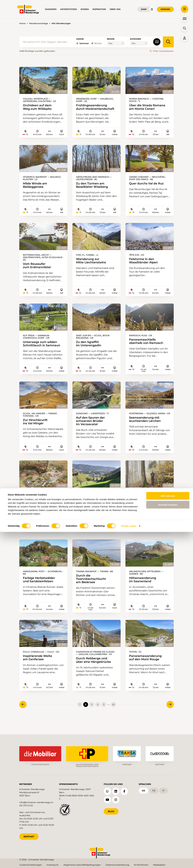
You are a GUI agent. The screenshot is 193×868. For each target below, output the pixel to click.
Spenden (165, 9)
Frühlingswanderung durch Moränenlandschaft (93, 109)
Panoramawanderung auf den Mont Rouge (147, 669)
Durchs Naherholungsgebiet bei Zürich (40, 508)
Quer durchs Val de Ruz (148, 188)
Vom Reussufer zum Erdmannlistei (38, 271)
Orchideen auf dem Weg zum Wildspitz (39, 107)
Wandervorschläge (39, 23)
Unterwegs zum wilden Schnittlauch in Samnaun (43, 349)
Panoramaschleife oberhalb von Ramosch (148, 347)
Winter (97, 43)
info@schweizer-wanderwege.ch (36, 801)
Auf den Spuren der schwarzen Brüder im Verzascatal (92, 428)
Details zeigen (129, 862)
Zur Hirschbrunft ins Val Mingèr (36, 428)
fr (154, 790)
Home (22, 23)
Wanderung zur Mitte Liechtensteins (93, 266)
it (163, 790)
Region (111, 39)
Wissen (85, 9)
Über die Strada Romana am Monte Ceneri (149, 107)
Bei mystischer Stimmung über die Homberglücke (144, 508)
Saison (80, 39)
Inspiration (99, 9)
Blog (111, 810)
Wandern (51, 9)
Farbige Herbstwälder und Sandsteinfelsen (41, 591)
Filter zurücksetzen (163, 51)
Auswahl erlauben (168, 841)
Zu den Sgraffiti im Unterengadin (90, 349)
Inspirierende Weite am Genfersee (39, 669)
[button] (185, 9)
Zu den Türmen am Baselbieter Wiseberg (94, 190)
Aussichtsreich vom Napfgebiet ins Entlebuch (89, 510)
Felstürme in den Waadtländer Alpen (145, 266)
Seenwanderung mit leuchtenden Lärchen (146, 426)
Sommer (83, 43)
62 (113, 717)
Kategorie (135, 39)
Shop (144, 9)
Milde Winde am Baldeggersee (36, 190)
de (143, 790)
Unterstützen (69, 9)
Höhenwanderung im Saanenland (144, 591)
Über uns (115, 9)
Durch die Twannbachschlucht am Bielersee (92, 590)
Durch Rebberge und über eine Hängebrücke (95, 672)
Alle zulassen (168, 832)
